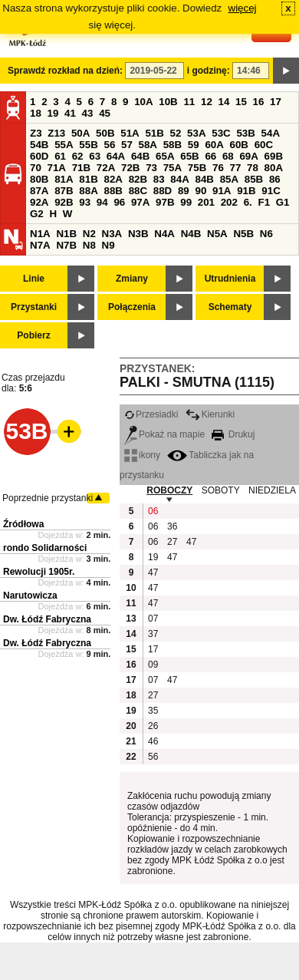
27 (172, 542)
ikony (142, 455)
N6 (266, 234)
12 (207, 102)
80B (39, 179)
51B (154, 133)
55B (88, 145)
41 (70, 113)
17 (276, 102)
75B (197, 168)
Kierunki (210, 414)
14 (224, 102)
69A (248, 156)
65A (165, 156)
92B (64, 202)
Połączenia (132, 307)
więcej (243, 8)
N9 (108, 245)
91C (271, 191)
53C (221, 133)
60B (239, 145)
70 (36, 168)
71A (57, 168)
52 (176, 133)
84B (204, 179)
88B (113, 191)
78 (253, 168)
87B (64, 191)
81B (88, 179)
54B (39, 145)
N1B (66, 234)
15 (241, 102)
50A (80, 133)
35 (153, 711)
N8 (89, 245)
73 (151, 168)
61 (60, 156)
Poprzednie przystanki (48, 498)
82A (113, 179)
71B (81, 168)
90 (200, 191)
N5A (217, 234)
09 (153, 665)
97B (165, 202)
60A (214, 145)
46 (153, 741)
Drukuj (233, 434)
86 (275, 179)
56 (109, 145)
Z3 (36, 133)
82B (138, 179)
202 (229, 202)
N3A (112, 234)
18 (36, 113)
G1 (283, 202)
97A (140, 202)
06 (153, 511)
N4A (164, 234)
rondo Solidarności (45, 548)
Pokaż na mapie (164, 434)
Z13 (56, 133)
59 (194, 145)
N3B (138, 234)
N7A (40, 245)
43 (88, 113)
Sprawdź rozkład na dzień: (65, 71)
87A (39, 191)
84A (179, 179)
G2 (37, 214)
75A (172, 168)
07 (153, 619)
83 (159, 179)
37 (153, 634)
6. (248, 202)
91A (222, 191)
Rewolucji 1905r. (39, 572)
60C (264, 145)
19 (53, 113)
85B (254, 179)
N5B (243, 234)
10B (168, 102)
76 (218, 168)
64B (140, 156)
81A (64, 179)
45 (105, 113)
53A (196, 133)
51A (130, 133)
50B (105, 133)
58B (172, 145)
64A (116, 156)
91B (246, 191)
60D (39, 156)
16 (259, 102)
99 (186, 202)
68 (228, 156)
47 (191, 542)
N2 (89, 234)
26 (153, 726)
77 (236, 168)
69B (274, 156)
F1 (264, 202)
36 (172, 526)
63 (95, 156)
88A (88, 191)
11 (189, 102)
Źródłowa (23, 524)
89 (184, 191)
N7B (66, 245)
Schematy (230, 307)
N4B (191, 234)
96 (119, 202)
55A (64, 145)
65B (189, 156)
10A (143, 102)
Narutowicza (30, 596)
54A (271, 133)
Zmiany (132, 279)
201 (206, 202)
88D (163, 191)
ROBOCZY (169, 490)
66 (210, 156)
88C (138, 191)
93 (85, 202)
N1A (40, 234)
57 (127, 145)
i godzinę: (209, 71)
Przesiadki (151, 414)
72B (130, 168)
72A (106, 168)
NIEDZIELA (272, 490)
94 (102, 202)
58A (148, 145)
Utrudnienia (230, 279)
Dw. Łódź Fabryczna (47, 619)
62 (78, 156)
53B (245, 133)
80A (274, 168)
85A (229, 179)
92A (39, 202)
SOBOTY (221, 490)
